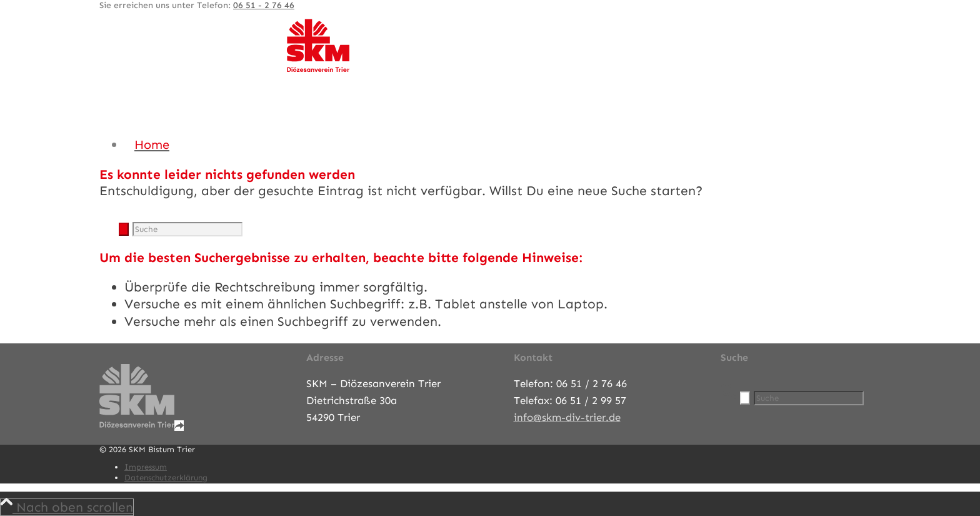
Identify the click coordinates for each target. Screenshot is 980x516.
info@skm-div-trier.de (567, 417)
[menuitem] (502, 144)
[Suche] (187, 229)
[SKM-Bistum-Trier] (318, 69)
